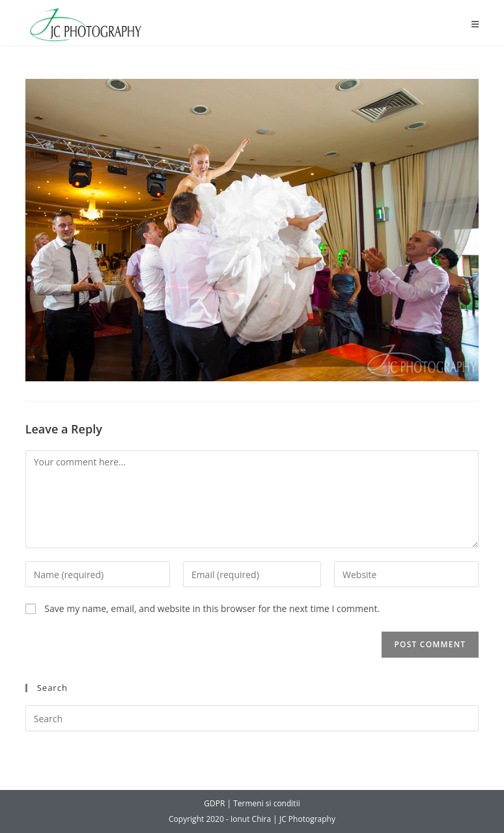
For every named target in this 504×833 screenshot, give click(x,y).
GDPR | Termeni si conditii (252, 803)
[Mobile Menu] (475, 24)
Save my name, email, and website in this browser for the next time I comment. (212, 608)
